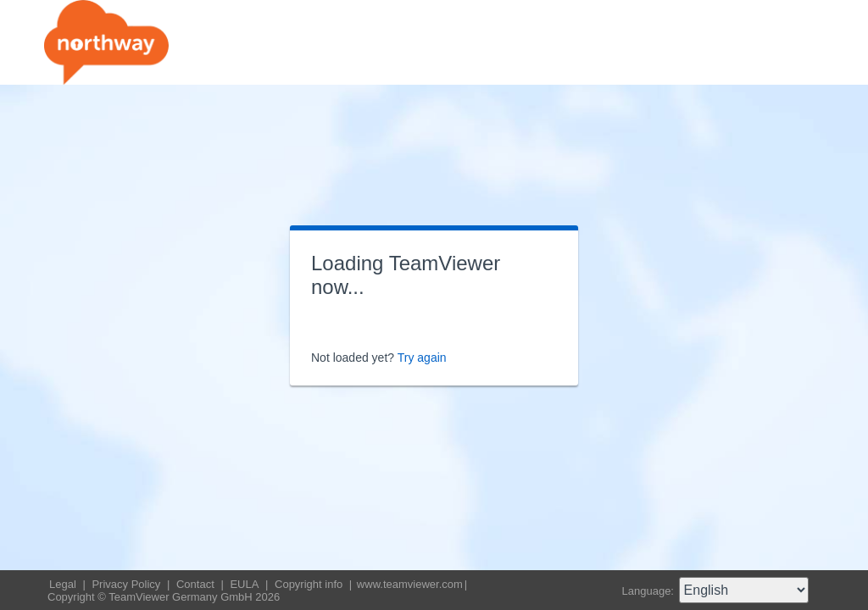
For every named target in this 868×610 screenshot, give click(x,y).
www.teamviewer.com (410, 584)
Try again (422, 358)
